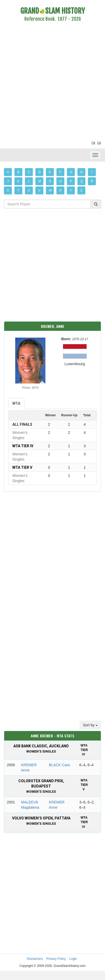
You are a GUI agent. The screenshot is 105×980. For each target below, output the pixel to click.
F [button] (60, 172)
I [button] (92, 172)
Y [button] (71, 190)
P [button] (71, 181)
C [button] (29, 172)
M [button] (40, 181)
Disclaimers (35, 959)
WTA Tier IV (23, 446)
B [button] (18, 172)
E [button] (50, 172)
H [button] (82, 172)
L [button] (29, 181)
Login (73, 959)
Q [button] (82, 181)
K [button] (18, 181)
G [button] (71, 172)
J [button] (8, 181)
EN (93, 143)
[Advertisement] (49, 82)
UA (99, 143)
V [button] (39, 190)
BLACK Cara (59, 765)
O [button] (61, 181)
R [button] (92, 181)
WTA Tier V (22, 467)
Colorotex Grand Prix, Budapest (41, 786)
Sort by (90, 725)
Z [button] (81, 190)
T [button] (18, 190)
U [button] (29, 190)
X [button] (60, 190)
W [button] (50, 190)
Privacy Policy (56, 959)
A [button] (8, 172)
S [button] (8, 190)
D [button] (40, 172)
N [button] (50, 181)
